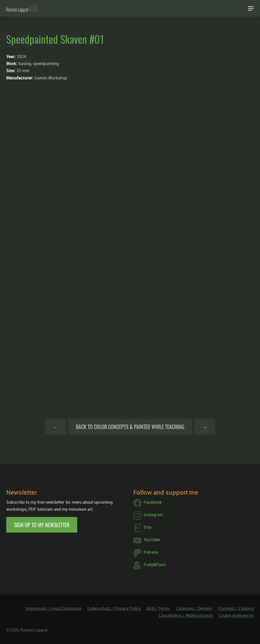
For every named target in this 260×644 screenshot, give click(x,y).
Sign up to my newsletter (42, 525)
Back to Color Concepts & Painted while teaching (130, 427)
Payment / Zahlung (236, 608)
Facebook (147, 503)
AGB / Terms (158, 608)
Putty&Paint (149, 565)
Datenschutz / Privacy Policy (114, 608)
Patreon (146, 553)
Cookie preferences (236, 615)
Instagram (148, 515)
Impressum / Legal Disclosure (53, 608)
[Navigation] (251, 8)
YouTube (147, 540)
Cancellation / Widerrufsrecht (186, 615)
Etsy (142, 528)
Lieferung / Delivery (194, 608)
